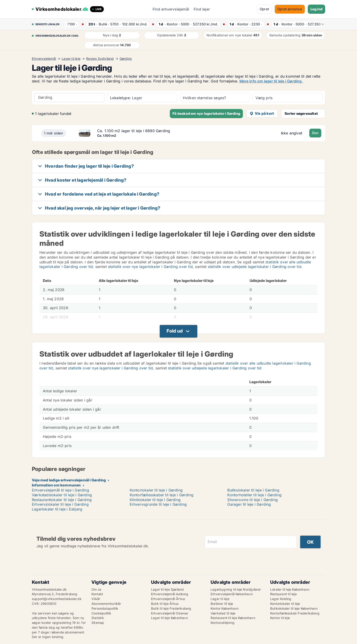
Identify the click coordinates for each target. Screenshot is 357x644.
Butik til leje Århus (165, 604)
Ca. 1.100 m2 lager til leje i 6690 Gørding (134, 131)
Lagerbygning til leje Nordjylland (236, 589)
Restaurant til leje (283, 594)
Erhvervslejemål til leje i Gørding (60, 490)
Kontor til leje (280, 618)
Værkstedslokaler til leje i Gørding (62, 495)
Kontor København (225, 608)
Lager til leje (71, 59)
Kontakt (97, 594)
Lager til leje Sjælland (168, 589)
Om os (96, 589)
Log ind (316, 9)
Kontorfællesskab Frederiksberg (295, 613)
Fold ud (175, 331)
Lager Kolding (281, 599)
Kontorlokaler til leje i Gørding (156, 490)
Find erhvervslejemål (171, 9)
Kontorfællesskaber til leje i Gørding (162, 495)
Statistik (98, 618)
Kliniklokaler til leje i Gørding (155, 500)
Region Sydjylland (100, 59)
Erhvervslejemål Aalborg (170, 594)
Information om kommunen (56, 485)
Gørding (126, 59)
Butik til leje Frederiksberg (171, 608)
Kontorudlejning (222, 623)
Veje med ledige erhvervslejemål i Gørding (69, 480)
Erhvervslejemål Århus (168, 599)
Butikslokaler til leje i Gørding (253, 490)
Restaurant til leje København (233, 618)
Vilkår (96, 599)
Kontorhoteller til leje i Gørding (254, 495)
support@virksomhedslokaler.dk (57, 599)
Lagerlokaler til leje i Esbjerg (57, 509)
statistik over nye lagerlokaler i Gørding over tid (150, 267)
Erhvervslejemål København (232, 594)
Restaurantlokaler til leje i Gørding (62, 500)
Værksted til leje (223, 613)
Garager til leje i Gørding (249, 504)
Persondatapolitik (105, 608)
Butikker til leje (222, 604)
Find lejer (202, 9)
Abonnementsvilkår (106, 604)
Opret (264, 9)
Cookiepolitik (101, 613)
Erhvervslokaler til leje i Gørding (60, 504)
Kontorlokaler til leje (285, 604)
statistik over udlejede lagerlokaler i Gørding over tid (255, 267)
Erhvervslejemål (44, 59)
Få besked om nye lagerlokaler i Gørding (206, 113)
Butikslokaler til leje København (294, 608)
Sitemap (98, 623)
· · (69, 24)
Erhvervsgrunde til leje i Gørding (158, 504)
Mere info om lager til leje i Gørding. (271, 81)
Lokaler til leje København (290, 589)
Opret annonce (290, 9)
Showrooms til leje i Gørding (253, 500)
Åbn (315, 133)
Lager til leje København (169, 618)
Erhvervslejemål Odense (169, 613)
